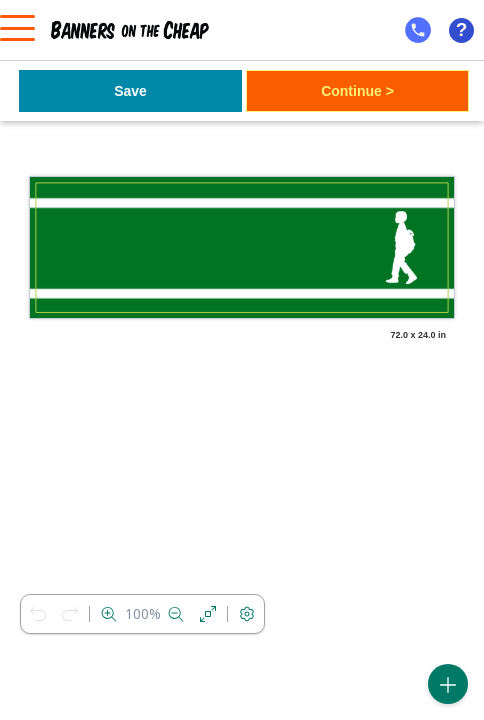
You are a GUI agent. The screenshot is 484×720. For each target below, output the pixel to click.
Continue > (357, 91)
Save (130, 91)
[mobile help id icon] (418, 30)
